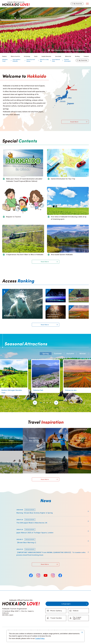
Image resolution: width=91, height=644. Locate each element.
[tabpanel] (45, 30)
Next (86, 48)
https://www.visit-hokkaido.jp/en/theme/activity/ (57, 430)
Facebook (31, 575)
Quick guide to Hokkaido (16, 60)
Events (36, 56)
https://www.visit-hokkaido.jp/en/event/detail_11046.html (55, 308)
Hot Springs (27, 56)
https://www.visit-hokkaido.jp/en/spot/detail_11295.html (78, 291)
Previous (86, 13)
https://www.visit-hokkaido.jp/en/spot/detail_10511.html (55, 291)
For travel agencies (77, 618)
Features (4, 56)
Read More (74, 122)
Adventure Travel (5, 60)
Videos (76, 611)
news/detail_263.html (10, 537)
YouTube (46, 575)
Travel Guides (56, 618)
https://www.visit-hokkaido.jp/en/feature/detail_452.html (22, 517)
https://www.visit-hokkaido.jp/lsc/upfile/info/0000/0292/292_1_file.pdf (27, 507)
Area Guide (58, 56)
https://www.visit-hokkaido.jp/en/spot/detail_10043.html (22, 290)
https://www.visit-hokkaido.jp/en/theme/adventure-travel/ (57, 453)
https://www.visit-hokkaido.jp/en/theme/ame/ (33, 452)
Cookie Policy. (40, 638)
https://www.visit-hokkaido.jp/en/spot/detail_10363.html (78, 308)
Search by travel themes (31, 60)
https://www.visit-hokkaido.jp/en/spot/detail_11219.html (45, 361)
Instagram (38, 575)
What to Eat (68, 56)
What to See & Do (15, 56)
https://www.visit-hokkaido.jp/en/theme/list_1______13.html (79, 453)
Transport (86, 56)
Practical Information (67, 60)
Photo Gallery (56, 611)
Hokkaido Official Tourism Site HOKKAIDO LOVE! (16, 4)
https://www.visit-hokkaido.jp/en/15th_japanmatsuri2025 (22, 527)
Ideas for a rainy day (44, 60)
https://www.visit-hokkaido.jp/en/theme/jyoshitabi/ (11, 453)
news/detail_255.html (10, 547)
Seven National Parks (56, 60)
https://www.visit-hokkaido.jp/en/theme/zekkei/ (11, 430)
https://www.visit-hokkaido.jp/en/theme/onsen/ (33, 430)
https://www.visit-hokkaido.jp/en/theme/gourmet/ (80, 430)
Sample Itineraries (46, 56)
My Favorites (78, 4)
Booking (77, 56)
